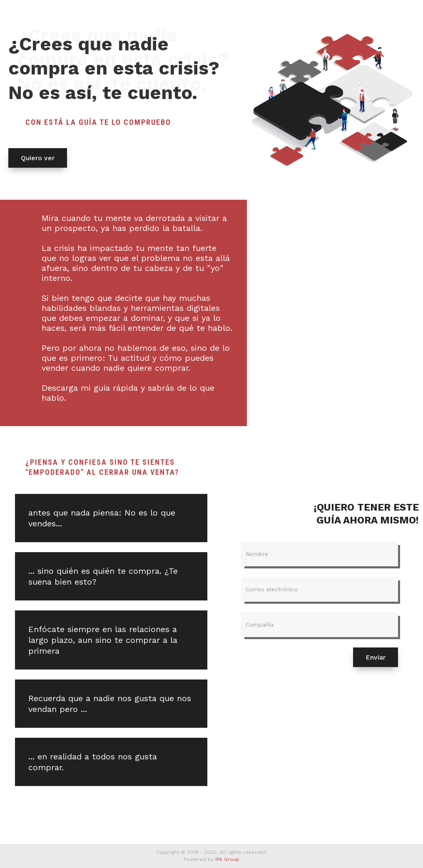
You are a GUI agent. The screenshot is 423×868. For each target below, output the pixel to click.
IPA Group (227, 859)
